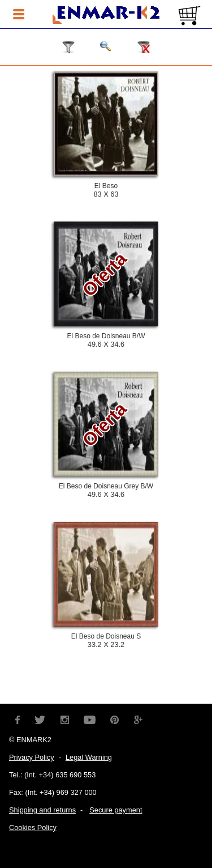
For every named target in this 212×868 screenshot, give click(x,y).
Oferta (105, 274)
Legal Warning (89, 757)
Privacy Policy (32, 757)
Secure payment (116, 810)
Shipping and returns (42, 810)
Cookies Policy (33, 827)
